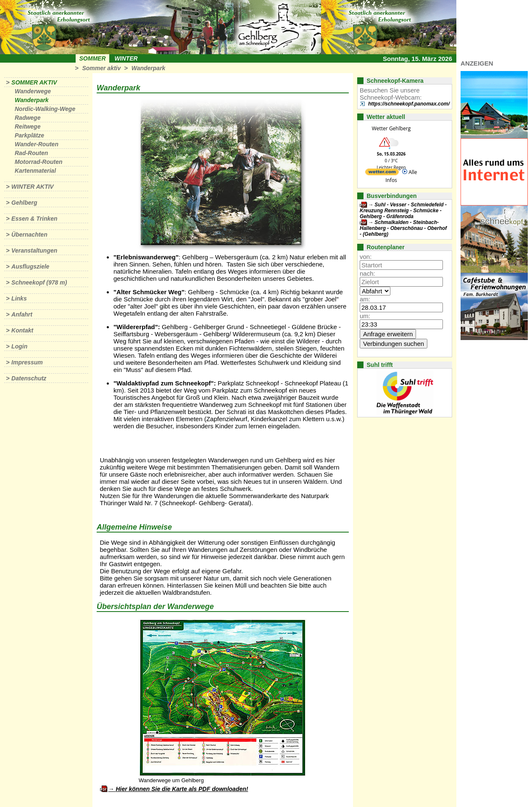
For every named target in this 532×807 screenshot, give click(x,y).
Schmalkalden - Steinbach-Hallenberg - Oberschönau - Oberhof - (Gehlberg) (403, 228)
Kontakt (22, 330)
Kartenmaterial (35, 171)
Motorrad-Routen (39, 162)
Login (19, 346)
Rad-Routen (31, 153)
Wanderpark (149, 68)
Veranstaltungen (34, 251)
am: (365, 299)
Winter (126, 58)
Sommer (93, 58)
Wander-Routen (37, 144)
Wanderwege (33, 91)
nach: (367, 273)
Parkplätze (29, 135)
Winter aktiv (33, 187)
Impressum (27, 362)
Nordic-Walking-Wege (45, 109)
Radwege (28, 118)
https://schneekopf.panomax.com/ (409, 104)
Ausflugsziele (30, 266)
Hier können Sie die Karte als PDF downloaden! (182, 789)
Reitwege (28, 127)
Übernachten (29, 235)
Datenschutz (29, 378)
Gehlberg (24, 203)
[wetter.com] (382, 173)
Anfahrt (22, 314)
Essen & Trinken (34, 219)
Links (19, 298)
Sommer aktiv (101, 68)
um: (365, 316)
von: (366, 257)
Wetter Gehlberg (391, 128)
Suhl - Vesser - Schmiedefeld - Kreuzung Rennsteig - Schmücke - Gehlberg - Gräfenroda (403, 211)
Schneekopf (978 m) (39, 282)
